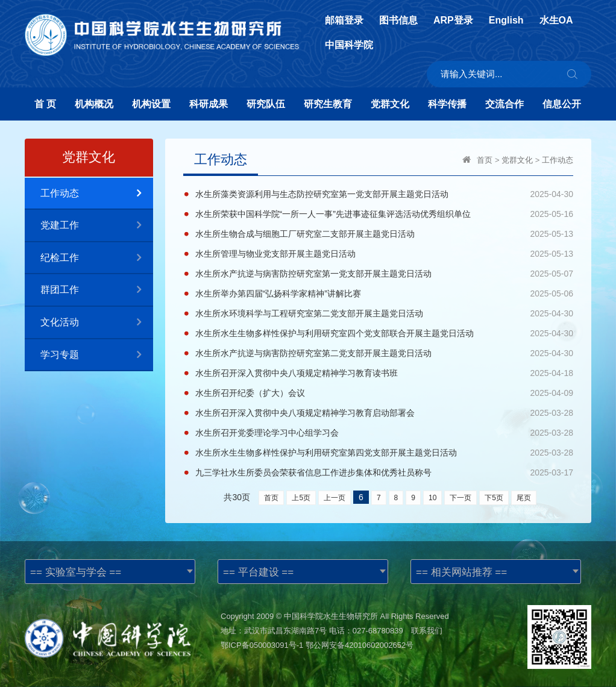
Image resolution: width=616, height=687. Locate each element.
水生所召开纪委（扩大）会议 (250, 393)
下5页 (494, 498)
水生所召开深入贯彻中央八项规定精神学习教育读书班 (297, 373)
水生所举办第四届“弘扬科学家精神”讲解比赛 (278, 293)
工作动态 (97, 194)
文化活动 (97, 323)
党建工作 (97, 226)
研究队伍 (266, 104)
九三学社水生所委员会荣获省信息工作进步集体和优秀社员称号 (313, 472)
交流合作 (504, 104)
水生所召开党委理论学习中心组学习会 (267, 433)
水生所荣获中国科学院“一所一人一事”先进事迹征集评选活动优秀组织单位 (333, 214)
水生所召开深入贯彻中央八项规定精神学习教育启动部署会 (305, 413)
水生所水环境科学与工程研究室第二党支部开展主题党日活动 (309, 313)
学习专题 (97, 355)
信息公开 (562, 104)
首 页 (45, 104)
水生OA (556, 20)
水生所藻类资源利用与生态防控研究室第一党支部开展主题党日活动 (322, 194)
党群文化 (390, 104)
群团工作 (97, 290)
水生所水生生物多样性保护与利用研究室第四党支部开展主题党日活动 (326, 453)
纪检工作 (97, 258)
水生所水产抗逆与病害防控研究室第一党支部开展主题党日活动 (313, 274)
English (506, 20)
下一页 (460, 498)
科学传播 (447, 104)
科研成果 (209, 104)
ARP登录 (453, 20)
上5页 (301, 498)
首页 (485, 160)
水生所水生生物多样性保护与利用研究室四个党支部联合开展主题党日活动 (335, 333)
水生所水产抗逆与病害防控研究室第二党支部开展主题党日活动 (313, 353)
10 (432, 498)
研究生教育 (328, 104)
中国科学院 (349, 45)
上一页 (335, 498)
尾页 (524, 498)
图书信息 (398, 20)
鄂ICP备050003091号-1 (262, 645)
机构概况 (94, 104)
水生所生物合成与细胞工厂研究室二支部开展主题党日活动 (305, 234)
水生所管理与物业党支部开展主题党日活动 (275, 254)
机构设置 (151, 104)
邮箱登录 (344, 20)
